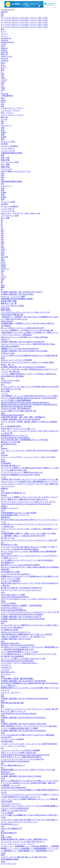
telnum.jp (4, 48)
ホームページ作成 (8, 141)
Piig (2, 763)
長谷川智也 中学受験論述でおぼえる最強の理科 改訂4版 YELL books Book (30, 683)
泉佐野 (3, 137)
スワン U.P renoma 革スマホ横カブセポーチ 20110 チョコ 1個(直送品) (28, 735)
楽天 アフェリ (7, 113)
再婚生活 (4, 489)
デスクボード (6, 665)
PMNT (3, 601)
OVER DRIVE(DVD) (9, 444)
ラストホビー (6, 674)
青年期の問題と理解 (9, 301)
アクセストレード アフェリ (12, 108)
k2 (2, 72)
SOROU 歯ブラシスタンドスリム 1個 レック (18, 429)
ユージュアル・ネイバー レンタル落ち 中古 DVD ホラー (23, 842)
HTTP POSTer (6, 383)
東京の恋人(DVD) (8, 774)
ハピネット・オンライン (10, 692)
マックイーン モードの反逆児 (12, 739)
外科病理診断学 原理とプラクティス (15, 515)
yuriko (3, 862)
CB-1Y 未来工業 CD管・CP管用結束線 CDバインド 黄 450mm (25, 440)
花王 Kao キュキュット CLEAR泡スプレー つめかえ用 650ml (24, 337)
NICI (3, 378)
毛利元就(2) (5, 569)
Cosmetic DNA (6, 737)
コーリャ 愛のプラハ (9, 685)
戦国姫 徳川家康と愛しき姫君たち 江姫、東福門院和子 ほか (24, 839)
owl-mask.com (6, 38)
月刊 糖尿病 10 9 (7, 563)
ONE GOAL (5, 308)
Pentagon (4, 621)
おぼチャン (5, 269)
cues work (4, 94)
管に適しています (8, 538)
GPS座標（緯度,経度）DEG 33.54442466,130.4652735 (21, 617)
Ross (3, 694)
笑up (3, 98)
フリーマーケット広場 (10, 162)
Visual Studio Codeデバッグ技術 (13, 595)
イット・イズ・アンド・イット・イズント (17, 844)
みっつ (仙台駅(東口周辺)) (11, 426)
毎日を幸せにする (8, 672)
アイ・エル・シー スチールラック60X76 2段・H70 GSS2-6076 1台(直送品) (30, 450)
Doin (3, 491)
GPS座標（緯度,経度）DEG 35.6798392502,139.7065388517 (23, 367)
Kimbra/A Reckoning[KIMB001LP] (14, 610)
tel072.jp (4, 50)
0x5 (2, 281)
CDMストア (5, 339)
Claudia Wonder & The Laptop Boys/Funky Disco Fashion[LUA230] (25, 755)
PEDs (3, 855)
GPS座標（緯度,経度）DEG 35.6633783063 (17, 294)
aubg (3, 279)
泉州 (3, 130)
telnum (3, 267)
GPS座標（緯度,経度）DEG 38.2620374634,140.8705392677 (23, 718)
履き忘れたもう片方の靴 (10, 442)
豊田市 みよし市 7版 (9, 303)
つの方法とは (6, 667)
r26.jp (3, 46)
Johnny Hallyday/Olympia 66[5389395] (15, 597)
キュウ (3, 31)
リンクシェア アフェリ (10, 110)
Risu (2, 707)
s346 (3, 74)
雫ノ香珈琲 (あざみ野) (10, 630)
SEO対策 (4, 144)
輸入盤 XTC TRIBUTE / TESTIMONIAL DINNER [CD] (21, 588)
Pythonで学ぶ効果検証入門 (11, 829)
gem (2, 84)
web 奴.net (5, 61)
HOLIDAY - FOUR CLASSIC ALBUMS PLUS (18, 645)
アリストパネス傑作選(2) (11, 581)
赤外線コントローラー (10, 508)
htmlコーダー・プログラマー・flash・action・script (20, 213)
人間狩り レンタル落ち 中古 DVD (14, 810)
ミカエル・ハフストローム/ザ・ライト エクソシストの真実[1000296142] (29, 744)
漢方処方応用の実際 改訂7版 (12, 315)
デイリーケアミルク (9, 864)
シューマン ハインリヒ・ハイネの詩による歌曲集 (20, 750)
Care (3, 826)
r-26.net (4, 44)
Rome (3, 715)
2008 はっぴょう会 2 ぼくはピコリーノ (16, 632)
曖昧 (3, 287)
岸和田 (3, 132)
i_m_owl (4, 80)
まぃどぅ (4, 36)
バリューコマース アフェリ (12, 115)
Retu (3, 705)
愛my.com (5, 54)
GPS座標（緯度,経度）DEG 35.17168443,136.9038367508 (22, 342)
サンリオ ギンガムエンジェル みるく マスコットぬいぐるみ (24, 18)
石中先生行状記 (7, 741)
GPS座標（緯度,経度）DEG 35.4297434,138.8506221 (21, 419)
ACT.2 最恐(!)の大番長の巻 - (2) (13, 493)
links (3, 174)
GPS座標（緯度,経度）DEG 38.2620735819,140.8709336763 (23, 731)
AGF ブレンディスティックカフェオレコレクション (21, 590)
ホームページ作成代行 (10, 146)
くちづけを (5, 670)
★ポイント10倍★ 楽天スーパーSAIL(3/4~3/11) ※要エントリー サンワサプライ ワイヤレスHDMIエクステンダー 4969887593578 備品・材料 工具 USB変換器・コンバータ (30, 783)
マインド (4, 34)
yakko (3, 78)
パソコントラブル (8, 151)
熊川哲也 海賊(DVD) (9, 833)
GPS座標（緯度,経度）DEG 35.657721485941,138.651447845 (24, 724)
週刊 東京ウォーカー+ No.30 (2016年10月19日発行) (20, 565)
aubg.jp (3, 100)
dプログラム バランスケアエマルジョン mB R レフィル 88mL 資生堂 (27, 362)
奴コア (3, 67)
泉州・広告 (5, 158)
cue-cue (4, 277)
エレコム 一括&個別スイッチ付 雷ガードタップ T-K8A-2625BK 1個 (27, 330)
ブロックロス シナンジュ (11, 804)
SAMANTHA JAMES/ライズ (12, 608)
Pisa (2, 768)
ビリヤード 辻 (6, 169)
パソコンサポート (8, 148)
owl (2, 86)
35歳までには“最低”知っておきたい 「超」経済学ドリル (23, 637)
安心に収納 (5, 391)
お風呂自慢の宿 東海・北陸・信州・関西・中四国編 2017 (23, 417)
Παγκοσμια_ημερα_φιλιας (10, 643)
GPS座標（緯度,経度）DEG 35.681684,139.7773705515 (22, 292)
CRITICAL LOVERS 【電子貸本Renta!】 (16, 409)
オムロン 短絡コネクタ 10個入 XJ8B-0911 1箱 (18, 411)
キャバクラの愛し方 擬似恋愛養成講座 (16, 400)
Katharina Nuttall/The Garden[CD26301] (15, 438)
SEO (3, 123)
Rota (3, 696)
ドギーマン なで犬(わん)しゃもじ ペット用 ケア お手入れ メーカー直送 (29, 599)
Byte (3, 835)
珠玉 (3, 70)
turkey (3, 88)
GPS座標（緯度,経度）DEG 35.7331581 (16, 639)
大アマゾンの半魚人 (9, 603)
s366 (3, 76)
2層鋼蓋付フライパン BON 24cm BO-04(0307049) (20, 349)
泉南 (3, 139)
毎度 (3, 155)
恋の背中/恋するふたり (10, 824)
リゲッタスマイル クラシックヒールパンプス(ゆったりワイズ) (25, 312)
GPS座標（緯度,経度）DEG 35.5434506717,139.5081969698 (23, 681)
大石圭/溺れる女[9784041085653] (13, 788)
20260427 (4, 12)
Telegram (4, 448)
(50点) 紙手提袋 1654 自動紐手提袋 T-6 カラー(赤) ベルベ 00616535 (27, 634)
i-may (3, 778)
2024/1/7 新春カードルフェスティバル (16, 171)
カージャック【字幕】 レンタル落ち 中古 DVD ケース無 (23, 659)
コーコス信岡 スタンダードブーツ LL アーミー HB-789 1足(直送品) (27, 560)
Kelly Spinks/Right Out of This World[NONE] (17, 661)
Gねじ (3, 592)
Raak (3, 701)
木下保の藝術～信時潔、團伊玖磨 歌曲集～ (18, 679)
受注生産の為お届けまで (10, 466)
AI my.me (4, 40)
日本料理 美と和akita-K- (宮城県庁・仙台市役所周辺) (21, 605)
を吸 (3, 453)
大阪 (3, 128)
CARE (3, 853)
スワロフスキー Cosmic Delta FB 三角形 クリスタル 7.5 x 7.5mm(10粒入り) (29, 820)
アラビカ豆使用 (7, 813)
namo (3, 641)
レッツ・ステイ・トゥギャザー (13, 746)
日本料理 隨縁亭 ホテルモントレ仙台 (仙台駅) (19, 513)
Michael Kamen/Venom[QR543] (12, 415)
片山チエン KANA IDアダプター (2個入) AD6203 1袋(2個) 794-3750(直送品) (30, 567)
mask (3, 90)
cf (2, 92)
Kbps (3, 676)
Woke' (3, 413)
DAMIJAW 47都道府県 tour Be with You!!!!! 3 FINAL (21, 475)
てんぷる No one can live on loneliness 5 (16, 574)
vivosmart (4, 455)
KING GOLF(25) (7, 321)
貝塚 (3, 135)
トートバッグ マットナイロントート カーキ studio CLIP (22, 759)
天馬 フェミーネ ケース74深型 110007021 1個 (18, 753)
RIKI (3, 720)
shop (3, 104)
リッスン (4, 393)
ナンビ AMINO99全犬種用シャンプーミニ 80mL (19, 652)
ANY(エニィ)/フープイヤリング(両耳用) (16, 360)
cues (2, 275)
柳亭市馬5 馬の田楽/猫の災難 (12, 703)
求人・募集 (5, 164)
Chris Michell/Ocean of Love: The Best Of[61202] (19, 714)
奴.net (3, 65)
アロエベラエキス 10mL (10, 380)
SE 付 (3, 510)
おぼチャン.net (7, 56)
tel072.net (4, 52)
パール (3, 477)
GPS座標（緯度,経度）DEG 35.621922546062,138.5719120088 (24, 351)
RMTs (3, 722)
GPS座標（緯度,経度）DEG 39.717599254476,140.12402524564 (25, 699)
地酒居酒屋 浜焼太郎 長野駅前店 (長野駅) (17, 299)
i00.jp (3, 102)
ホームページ (6, 125)
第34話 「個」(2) (7, 365)
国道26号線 (5, 160)
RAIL (3, 733)
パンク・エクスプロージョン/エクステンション (19, 822)
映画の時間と (6, 310)
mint (2, 623)
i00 (2, 273)
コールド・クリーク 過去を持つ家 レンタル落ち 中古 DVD (24, 857)
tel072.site (4, 58)
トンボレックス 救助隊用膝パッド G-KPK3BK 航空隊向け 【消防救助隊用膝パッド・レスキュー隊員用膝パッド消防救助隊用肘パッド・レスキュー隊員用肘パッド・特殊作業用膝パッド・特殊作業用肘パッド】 (30, 849)
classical (4, 495)
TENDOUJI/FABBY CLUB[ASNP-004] (15, 761)
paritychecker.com (7, 42)
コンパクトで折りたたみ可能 (12, 306)
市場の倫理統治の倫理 (10, 859)
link (2, 14)
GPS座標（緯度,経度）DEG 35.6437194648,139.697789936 (23, 619)
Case (3, 831)
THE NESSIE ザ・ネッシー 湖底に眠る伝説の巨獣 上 (21, 757)
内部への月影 (6, 837)
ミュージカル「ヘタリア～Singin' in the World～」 (20, 663)
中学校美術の (6, 463)
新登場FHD (5, 517)
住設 (3, 29)
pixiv (3, 385)
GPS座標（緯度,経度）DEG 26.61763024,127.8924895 (21, 776)
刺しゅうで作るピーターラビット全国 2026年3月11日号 (22, 328)
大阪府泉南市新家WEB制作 (12, 153)
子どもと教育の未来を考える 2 (13, 765)
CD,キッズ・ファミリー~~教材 (13, 296)
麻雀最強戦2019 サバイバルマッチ (14, 435)
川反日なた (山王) (8, 353)
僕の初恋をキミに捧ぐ (10, 545)
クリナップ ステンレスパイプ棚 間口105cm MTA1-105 (22, 472)
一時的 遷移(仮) (7, 96)
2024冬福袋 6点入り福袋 (10, 572)
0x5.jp (3, 263)
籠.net (3, 63)
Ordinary (4, 506)
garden (3, 461)
